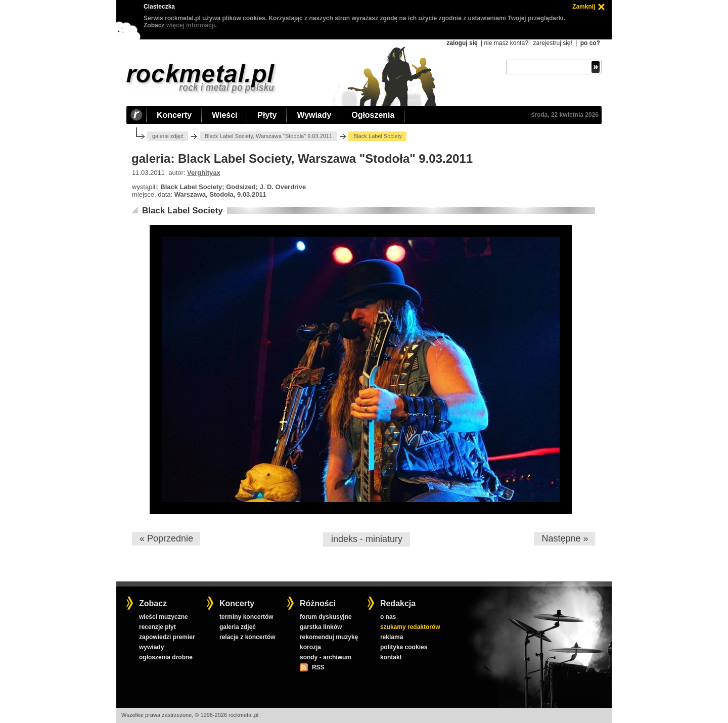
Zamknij (584, 7)
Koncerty (174, 115)
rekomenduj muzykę (329, 637)
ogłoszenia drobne (166, 657)
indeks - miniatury (367, 539)
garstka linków (321, 627)
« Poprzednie (166, 538)
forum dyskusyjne (326, 617)
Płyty (267, 115)
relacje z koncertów (247, 637)
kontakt (391, 657)
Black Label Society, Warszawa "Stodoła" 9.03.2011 (268, 136)
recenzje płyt (157, 627)
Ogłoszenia (373, 115)
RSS (318, 667)
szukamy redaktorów (410, 627)
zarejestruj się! (552, 43)
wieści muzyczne (164, 617)
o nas (388, 617)
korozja (310, 647)
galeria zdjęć (238, 627)
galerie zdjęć (168, 136)
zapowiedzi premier (167, 637)
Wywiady (314, 115)
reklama (392, 637)
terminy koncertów (246, 617)
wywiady (151, 647)
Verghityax (204, 173)
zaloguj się (462, 43)
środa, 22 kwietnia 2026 (565, 115)
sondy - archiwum (326, 657)
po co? (590, 43)
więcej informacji (191, 25)
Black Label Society (183, 211)
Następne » (565, 538)
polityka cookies (404, 647)
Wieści (224, 115)
